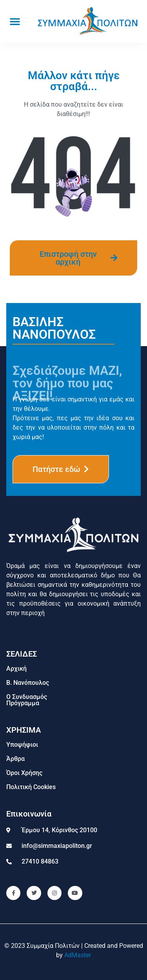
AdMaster (78, 955)
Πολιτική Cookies (31, 787)
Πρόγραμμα (23, 703)
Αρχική (16, 669)
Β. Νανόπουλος (28, 683)
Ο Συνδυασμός (27, 697)
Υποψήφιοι (22, 745)
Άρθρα (15, 759)
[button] (15, 21)
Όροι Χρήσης (24, 773)
